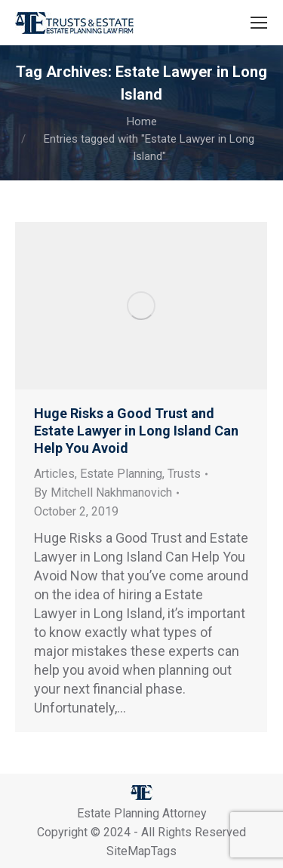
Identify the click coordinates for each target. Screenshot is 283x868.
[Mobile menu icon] (259, 23)
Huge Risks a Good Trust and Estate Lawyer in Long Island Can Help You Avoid (136, 431)
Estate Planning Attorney (142, 813)
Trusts (184, 474)
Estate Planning (121, 474)
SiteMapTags (141, 851)
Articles (54, 474)
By (103, 492)
